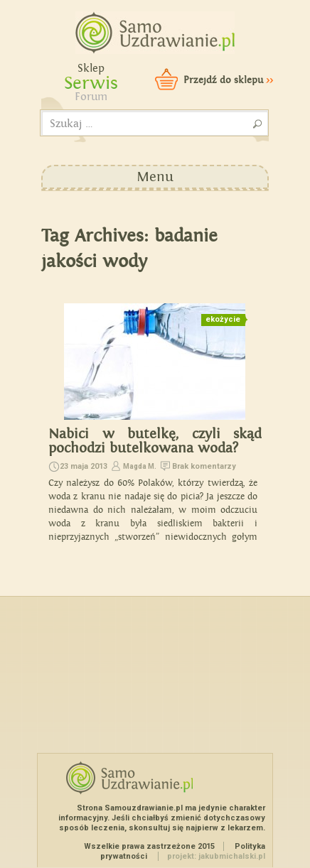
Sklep (91, 69)
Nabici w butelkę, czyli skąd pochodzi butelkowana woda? (155, 441)
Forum (91, 97)
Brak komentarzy (204, 466)
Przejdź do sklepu (228, 80)
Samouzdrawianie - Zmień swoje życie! (150, 28)
